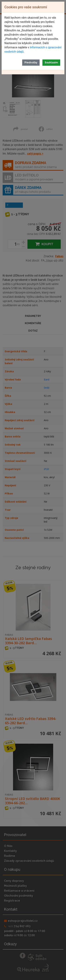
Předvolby (31, 62)
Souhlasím (51, 62)
